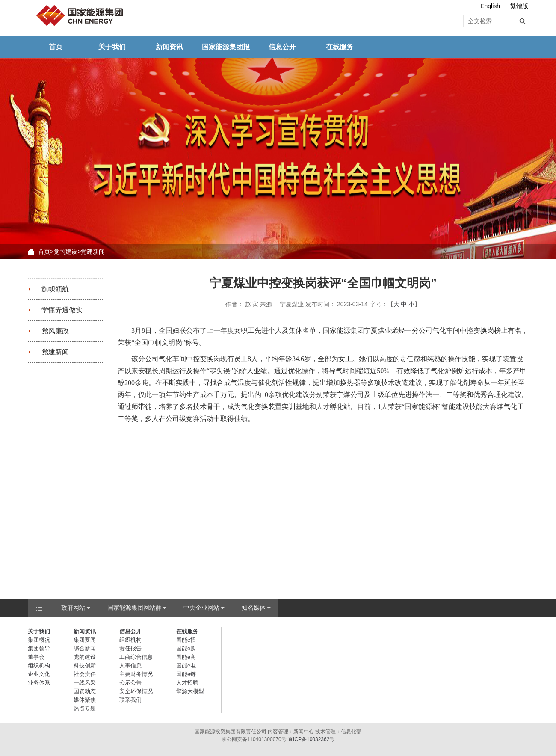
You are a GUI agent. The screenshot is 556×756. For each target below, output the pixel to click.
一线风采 (85, 683)
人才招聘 (187, 683)
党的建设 (65, 252)
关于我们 (112, 47)
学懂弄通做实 (62, 310)
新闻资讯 (169, 47)
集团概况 (39, 640)
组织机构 (39, 666)
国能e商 (186, 657)
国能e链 (186, 674)
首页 (56, 47)
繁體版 (519, 6)
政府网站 (73, 608)
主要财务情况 (136, 674)
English (490, 6)
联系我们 (130, 700)
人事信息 (130, 666)
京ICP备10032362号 (311, 739)
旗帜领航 (55, 289)
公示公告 (130, 683)
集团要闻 (85, 640)
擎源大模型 (190, 691)
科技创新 (85, 666)
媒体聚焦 (85, 700)
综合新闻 (85, 648)
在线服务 (340, 47)
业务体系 (39, 683)
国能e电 (186, 666)
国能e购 (186, 648)
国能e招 (186, 640)
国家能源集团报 (226, 47)
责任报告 (130, 648)
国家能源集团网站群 (134, 608)
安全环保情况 (136, 691)
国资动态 (85, 691)
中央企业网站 (201, 608)
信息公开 (282, 47)
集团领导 (39, 648)
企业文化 (39, 674)
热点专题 (85, 708)
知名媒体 (254, 608)
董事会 (36, 657)
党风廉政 (55, 331)
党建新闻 (93, 252)
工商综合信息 (136, 657)
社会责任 (85, 674)
